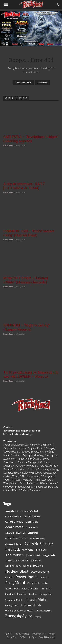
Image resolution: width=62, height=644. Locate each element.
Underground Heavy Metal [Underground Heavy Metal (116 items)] (19, 611)
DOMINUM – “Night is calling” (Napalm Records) (26, 327)
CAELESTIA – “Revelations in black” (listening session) (31, 139)
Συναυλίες (12, 637)
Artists (52, 634)
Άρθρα (33, 637)
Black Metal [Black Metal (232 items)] (29, 511)
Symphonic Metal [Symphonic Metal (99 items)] (13, 600)
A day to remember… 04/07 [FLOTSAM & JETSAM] (24, 186)
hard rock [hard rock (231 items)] (12, 550)
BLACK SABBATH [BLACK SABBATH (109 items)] (13, 516)
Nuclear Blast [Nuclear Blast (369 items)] (17, 571)
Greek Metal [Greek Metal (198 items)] (14, 544)
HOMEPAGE (43, 82)
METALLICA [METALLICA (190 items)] (13, 566)
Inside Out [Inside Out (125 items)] (41, 550)
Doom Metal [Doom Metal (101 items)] (32, 527)
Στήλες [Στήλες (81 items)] (38, 617)
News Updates (39, 634)
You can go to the (24, 82)
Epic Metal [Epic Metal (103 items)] (33, 533)
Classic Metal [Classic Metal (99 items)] (32, 522)
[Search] (57, 5)
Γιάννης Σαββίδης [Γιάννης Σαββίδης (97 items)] (43, 611)
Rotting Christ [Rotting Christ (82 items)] (45, 594)
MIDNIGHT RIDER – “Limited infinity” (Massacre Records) (26, 280)
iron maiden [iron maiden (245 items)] (14, 555)
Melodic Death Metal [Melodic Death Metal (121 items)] (17, 561)
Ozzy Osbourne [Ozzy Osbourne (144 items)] (40, 572)
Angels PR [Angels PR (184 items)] (12, 511)
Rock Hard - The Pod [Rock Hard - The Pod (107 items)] (27, 594)
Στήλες (23, 637)
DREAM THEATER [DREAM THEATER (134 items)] (15, 533)
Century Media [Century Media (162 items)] (14, 522)
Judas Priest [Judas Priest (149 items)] (33, 555)
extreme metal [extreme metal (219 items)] (16, 538)
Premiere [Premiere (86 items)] (44, 578)
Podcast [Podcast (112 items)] (9, 577)
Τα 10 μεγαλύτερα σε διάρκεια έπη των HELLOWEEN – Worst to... (31, 374)
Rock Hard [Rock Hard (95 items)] (10, 594)
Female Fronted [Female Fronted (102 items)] (37, 539)
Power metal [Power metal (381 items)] (27, 577)
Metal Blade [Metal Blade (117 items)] (36, 561)
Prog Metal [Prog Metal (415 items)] (15, 583)
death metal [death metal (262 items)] (15, 527)
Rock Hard (8, 145)
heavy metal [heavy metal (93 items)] (28, 550)
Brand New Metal (47, 637)
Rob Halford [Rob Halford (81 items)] (46, 589)
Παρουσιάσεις (22, 634)
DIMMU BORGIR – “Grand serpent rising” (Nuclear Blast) (29, 233)
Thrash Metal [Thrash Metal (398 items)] (36, 599)
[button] (6, 5)
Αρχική (8, 634)
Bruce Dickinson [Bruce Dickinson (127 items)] (32, 516)
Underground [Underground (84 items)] (11, 605)
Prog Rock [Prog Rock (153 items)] (33, 583)
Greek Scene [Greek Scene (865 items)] (39, 544)
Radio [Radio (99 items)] (45, 583)
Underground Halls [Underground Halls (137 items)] (30, 605)
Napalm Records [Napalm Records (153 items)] (33, 566)
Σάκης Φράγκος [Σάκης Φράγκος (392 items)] (19, 616)
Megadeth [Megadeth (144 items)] (49, 555)
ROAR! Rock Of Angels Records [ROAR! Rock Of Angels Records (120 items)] (22, 589)
